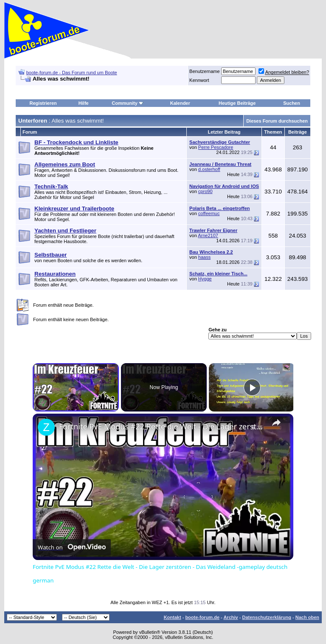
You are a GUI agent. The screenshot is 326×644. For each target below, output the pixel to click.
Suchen (292, 103)
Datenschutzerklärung (267, 617)
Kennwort (199, 80)
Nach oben (307, 617)
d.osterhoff (209, 169)
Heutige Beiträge (237, 103)
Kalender (180, 103)
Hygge (205, 279)
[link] (46, 427)
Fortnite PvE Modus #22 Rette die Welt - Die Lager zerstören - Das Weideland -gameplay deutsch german (162, 426)
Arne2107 (208, 235)
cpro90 (205, 191)
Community (128, 103)
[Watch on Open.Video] (72, 547)
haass (204, 257)
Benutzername (205, 71)
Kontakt (173, 617)
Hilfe (84, 103)
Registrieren (43, 103)
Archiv (230, 617)
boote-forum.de (202, 617)
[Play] (252, 387)
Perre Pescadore (216, 147)
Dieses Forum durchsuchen (277, 121)
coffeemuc (209, 213)
